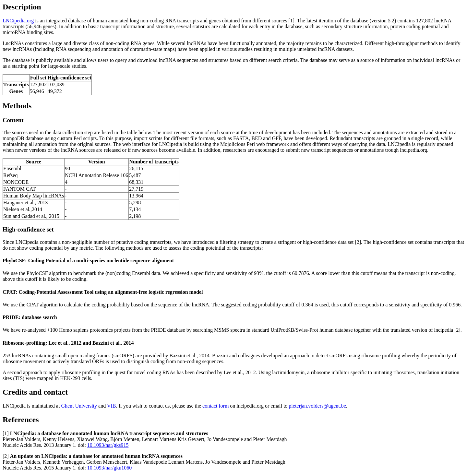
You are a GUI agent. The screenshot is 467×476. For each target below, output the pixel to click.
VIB (112, 406)
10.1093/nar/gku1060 (109, 468)
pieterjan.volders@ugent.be (317, 406)
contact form (216, 406)
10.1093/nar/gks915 (108, 445)
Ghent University (79, 406)
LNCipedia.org (18, 21)
